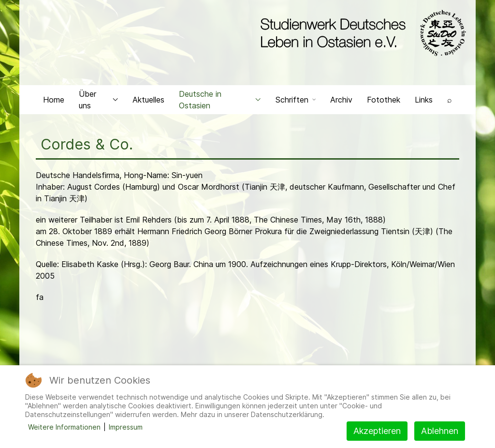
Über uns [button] (98, 100)
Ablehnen (440, 431)
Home (54, 100)
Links (424, 100)
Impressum (126, 427)
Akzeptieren (377, 431)
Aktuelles (148, 100)
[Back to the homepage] (361, 33)
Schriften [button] (296, 100)
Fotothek (384, 100)
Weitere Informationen (64, 427)
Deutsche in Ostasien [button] (220, 100)
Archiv (341, 100)
